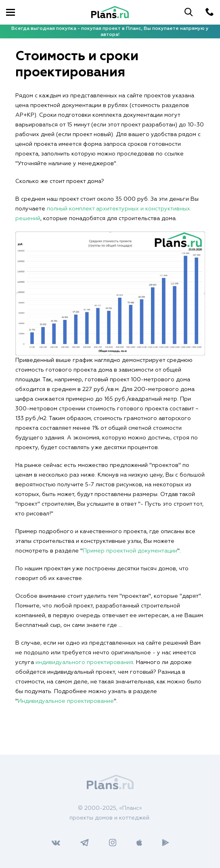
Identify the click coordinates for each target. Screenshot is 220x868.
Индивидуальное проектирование (66, 701)
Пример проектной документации (130, 551)
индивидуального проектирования (84, 662)
